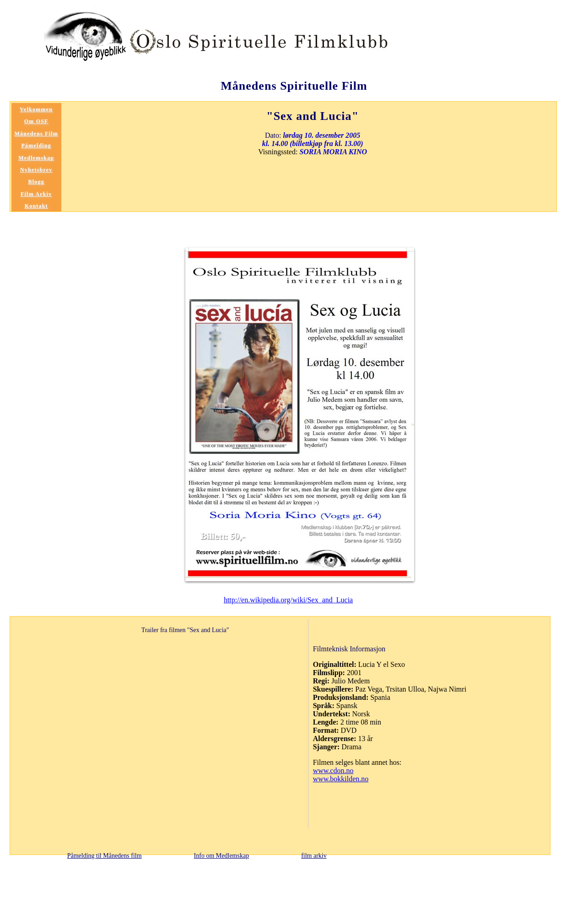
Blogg (36, 182)
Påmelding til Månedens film (105, 856)
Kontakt (36, 206)
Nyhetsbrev (36, 170)
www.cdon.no (333, 771)
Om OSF (36, 121)
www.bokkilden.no (341, 779)
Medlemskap (36, 158)
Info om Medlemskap (222, 856)
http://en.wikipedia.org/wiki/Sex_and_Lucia (288, 600)
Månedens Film (36, 134)
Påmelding (36, 146)
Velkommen (36, 109)
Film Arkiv (36, 194)
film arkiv (314, 856)
